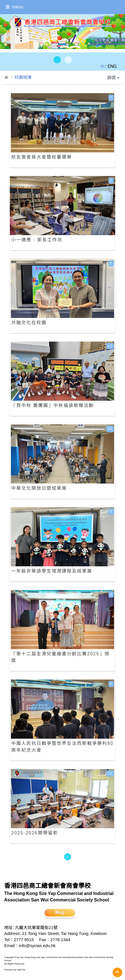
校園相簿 (23, 77)
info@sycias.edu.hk (37, 946)
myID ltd (21, 970)
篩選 (113, 78)
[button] (57, 60)
